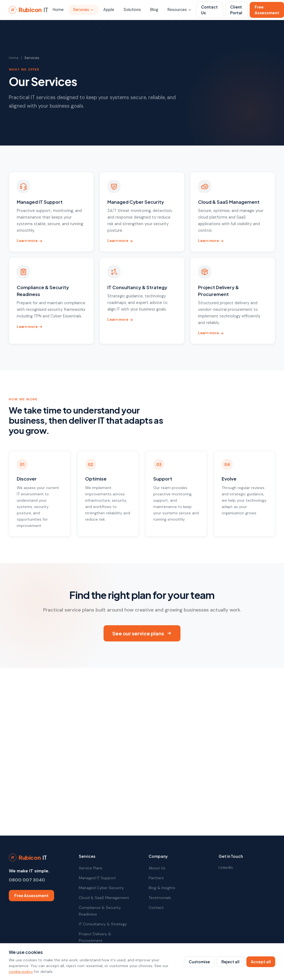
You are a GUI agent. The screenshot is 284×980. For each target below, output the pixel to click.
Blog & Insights (162, 888)
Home (58, 10)
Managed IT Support (97, 878)
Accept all (261, 962)
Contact (156, 908)
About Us (157, 868)
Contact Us (209, 10)
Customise (199, 962)
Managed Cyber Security (101, 888)
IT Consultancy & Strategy (103, 924)
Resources (180, 10)
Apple (109, 10)
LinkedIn (226, 867)
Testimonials (160, 898)
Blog (154, 10)
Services (83, 10)
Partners (156, 878)
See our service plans (142, 633)
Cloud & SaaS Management (104, 898)
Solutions (132, 10)
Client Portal (236, 10)
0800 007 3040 (27, 880)
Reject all (230, 962)
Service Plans (91, 868)
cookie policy (21, 971)
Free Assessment (31, 895)
